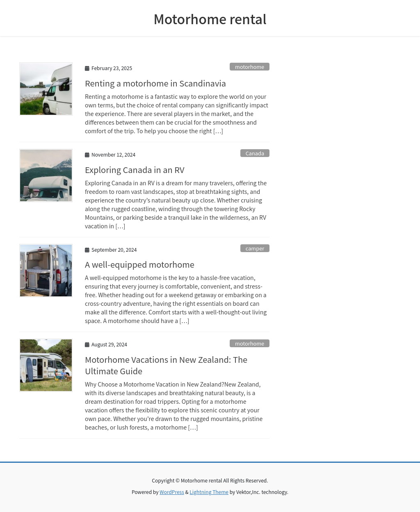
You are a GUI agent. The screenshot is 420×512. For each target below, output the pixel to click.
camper (255, 248)
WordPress (172, 492)
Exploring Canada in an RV (135, 170)
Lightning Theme (209, 492)
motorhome (250, 67)
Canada (255, 153)
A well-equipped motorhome (140, 264)
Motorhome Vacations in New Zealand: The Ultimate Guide (166, 365)
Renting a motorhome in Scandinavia (155, 83)
